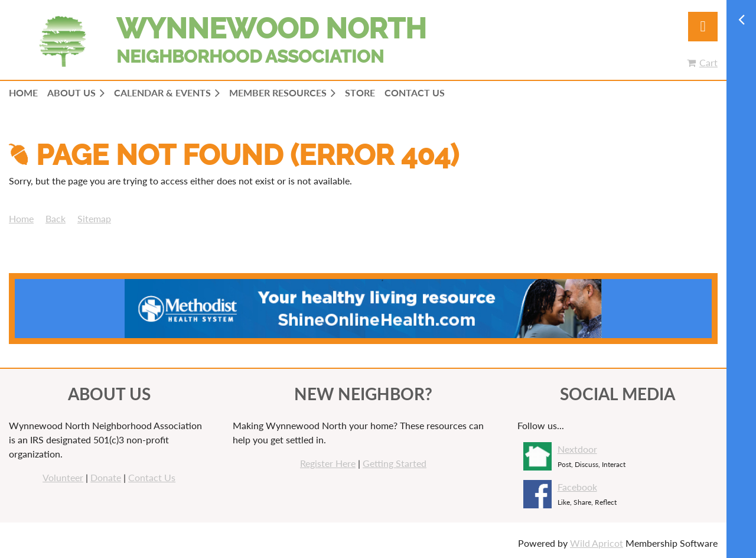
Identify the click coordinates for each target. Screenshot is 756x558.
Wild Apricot (597, 543)
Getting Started (395, 463)
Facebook (577, 487)
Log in (703, 27)
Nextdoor (577, 449)
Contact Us (152, 477)
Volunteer (63, 477)
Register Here (328, 463)
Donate (106, 477)
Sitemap (94, 218)
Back (56, 218)
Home (21, 218)
